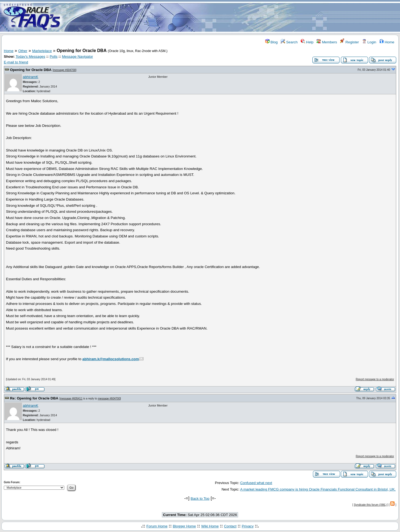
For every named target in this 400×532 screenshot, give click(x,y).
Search (289, 42)
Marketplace (42, 51)
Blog (271, 42)
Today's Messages (30, 57)
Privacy (248, 526)
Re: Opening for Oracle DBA (34, 398)
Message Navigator (77, 57)
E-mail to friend (16, 62)
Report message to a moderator (375, 379)
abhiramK (31, 77)
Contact (230, 526)
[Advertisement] (232, 17)
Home (387, 42)
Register (349, 42)
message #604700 (64, 70)
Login (369, 42)
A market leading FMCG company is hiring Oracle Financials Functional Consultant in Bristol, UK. (318, 489)
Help (307, 42)
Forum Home (157, 526)
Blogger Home (184, 526)
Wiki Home (210, 526)
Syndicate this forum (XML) (370, 505)
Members (327, 42)
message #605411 (71, 399)
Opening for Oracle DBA (31, 70)
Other (23, 51)
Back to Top (200, 499)
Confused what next (256, 483)
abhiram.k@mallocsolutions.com (111, 359)
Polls (54, 57)
